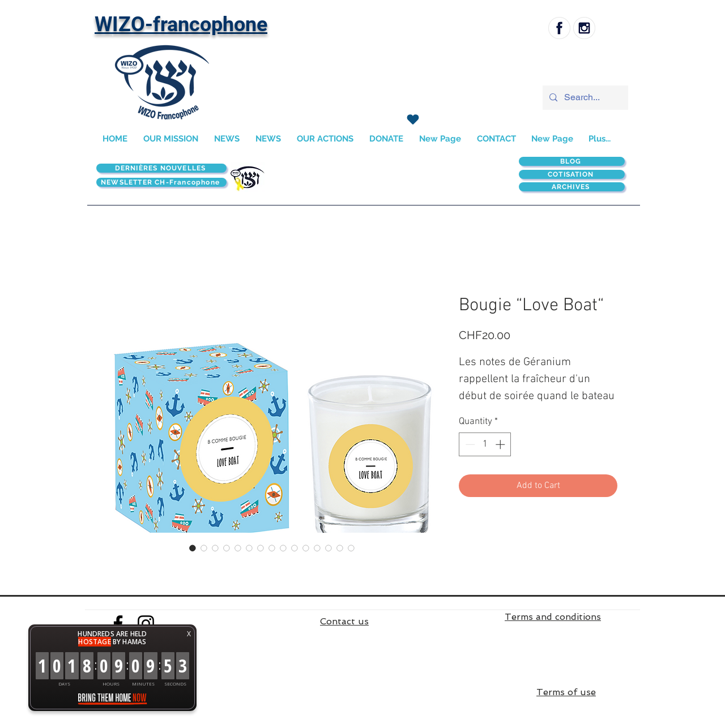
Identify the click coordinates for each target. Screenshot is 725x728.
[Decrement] (469, 444)
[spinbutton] (485, 444)
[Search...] (584, 98)
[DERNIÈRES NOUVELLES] (161, 168)
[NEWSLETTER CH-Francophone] (161, 182)
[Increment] (501, 444)
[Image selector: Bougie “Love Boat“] (193, 548)
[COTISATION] (572, 174)
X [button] (189, 634)
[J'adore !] (413, 119)
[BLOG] (572, 161)
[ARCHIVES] (572, 187)
